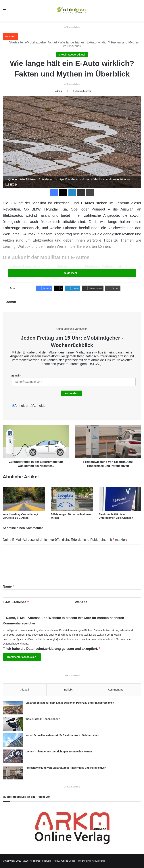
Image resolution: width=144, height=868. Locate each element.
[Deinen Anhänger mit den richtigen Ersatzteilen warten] (13, 757)
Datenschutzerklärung (101, 356)
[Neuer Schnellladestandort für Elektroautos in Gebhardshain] (13, 741)
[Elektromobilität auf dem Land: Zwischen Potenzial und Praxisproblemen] (13, 708)
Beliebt (68, 690)
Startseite (14, 42)
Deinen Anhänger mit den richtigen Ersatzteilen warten (59, 752)
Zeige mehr (72, 273)
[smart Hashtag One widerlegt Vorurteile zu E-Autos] (24, 499)
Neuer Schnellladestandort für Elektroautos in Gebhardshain (62, 736)
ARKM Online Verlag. (65, 861)
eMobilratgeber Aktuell (41, 42)
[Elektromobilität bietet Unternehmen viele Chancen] (120, 499)
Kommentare (116, 690)
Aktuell (25, 690)
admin (58, 91)
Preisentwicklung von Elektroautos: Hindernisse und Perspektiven (66, 768)
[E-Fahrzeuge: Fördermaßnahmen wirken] (72, 499)
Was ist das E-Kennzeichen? (43, 720)
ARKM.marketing (72, 27)
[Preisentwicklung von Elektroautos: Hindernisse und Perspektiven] (13, 773)
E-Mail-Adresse (16, 602)
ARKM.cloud (98, 861)
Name (8, 586)
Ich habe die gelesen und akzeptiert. (51, 649)
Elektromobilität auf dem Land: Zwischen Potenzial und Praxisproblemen (70, 703)
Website (81, 602)
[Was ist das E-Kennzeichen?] (13, 724)
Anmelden (72, 393)
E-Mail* (16, 376)
